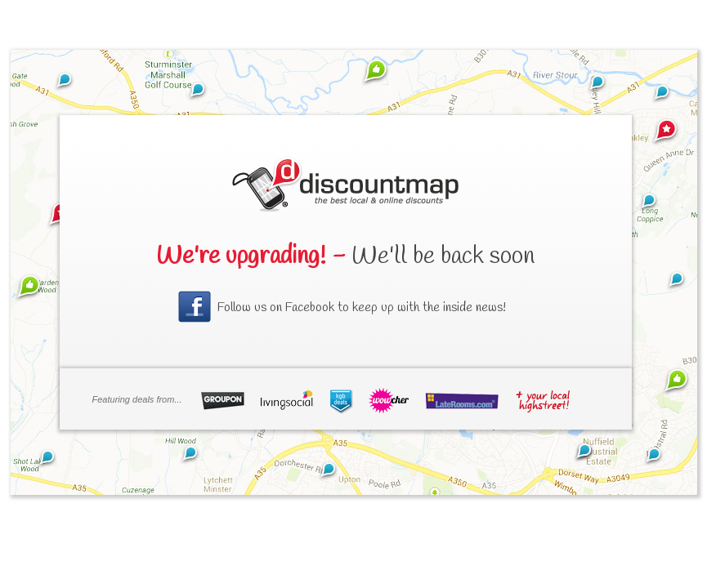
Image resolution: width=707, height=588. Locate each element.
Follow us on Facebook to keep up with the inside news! (362, 307)
